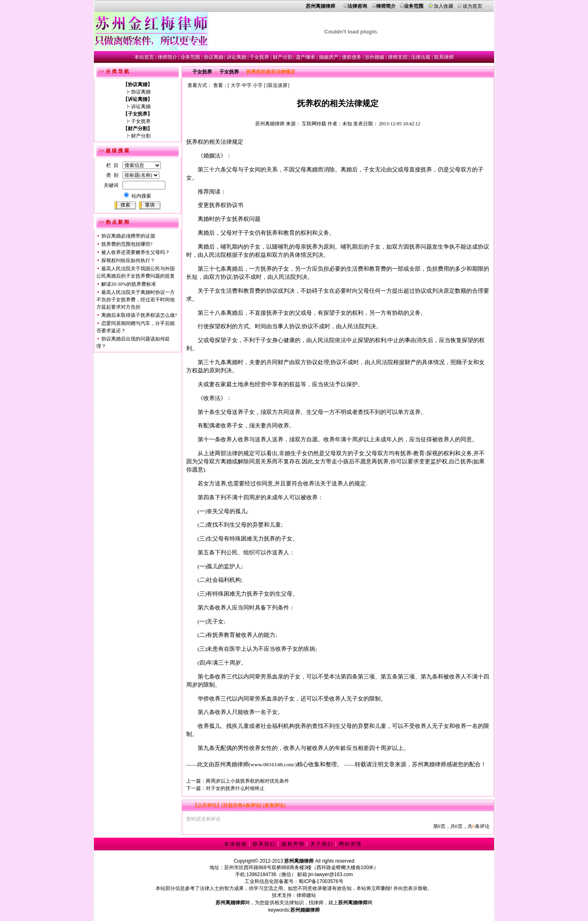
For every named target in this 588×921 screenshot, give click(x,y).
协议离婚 (214, 57)
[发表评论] (274, 805)
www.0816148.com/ (273, 764)
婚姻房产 (329, 57)
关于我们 (322, 844)
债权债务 (352, 57)
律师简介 (167, 57)
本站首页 (144, 57)
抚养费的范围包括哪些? (127, 244)
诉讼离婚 (236, 57)
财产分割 (283, 57)
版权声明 (293, 844)
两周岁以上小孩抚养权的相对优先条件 (247, 781)
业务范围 (190, 57)
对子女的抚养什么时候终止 (235, 788)
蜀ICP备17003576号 (321, 881)
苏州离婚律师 (270, 124)
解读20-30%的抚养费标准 (129, 284)
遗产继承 (305, 57)
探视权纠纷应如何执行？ (128, 260)
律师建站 (306, 895)
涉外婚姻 (374, 57)
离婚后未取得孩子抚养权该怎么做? (139, 315)
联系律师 (444, 57)
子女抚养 (259, 57)
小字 (258, 85)
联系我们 (264, 844)
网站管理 (350, 844)
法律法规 (421, 57)
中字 (247, 85)
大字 (236, 85)
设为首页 (472, 6)
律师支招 (398, 57)
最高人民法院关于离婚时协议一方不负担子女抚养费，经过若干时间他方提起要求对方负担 (136, 300)
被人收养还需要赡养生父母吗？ (136, 252)
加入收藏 (443, 6)
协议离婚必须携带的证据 (128, 236)
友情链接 (236, 844)
